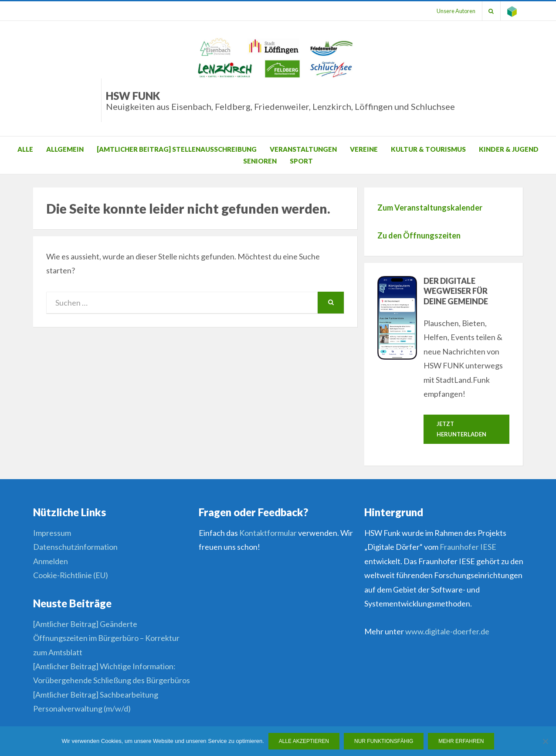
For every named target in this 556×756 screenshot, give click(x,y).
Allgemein (65, 149)
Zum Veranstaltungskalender (430, 208)
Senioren (260, 161)
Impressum (52, 533)
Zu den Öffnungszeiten (419, 235)
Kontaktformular (268, 533)
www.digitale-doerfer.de (447, 632)
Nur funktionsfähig (384, 741)
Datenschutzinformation (75, 547)
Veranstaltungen (303, 149)
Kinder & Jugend (509, 149)
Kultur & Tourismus (428, 149)
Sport (301, 161)
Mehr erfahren (461, 741)
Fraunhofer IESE (468, 547)
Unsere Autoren (456, 11)
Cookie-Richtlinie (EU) (71, 575)
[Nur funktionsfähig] (545, 741)
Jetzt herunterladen (461, 429)
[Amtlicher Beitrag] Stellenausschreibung (177, 149)
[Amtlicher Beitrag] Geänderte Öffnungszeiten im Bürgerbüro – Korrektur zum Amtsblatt (106, 638)
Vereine (364, 149)
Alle (25, 149)
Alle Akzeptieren (304, 741)
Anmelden (51, 561)
